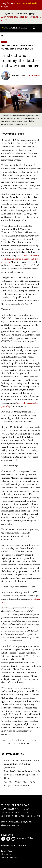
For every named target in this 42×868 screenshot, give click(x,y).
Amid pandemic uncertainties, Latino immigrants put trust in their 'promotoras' (21, 764)
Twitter (8, 839)
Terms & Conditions (9, 858)
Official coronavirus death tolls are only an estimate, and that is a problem (21, 259)
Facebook (3, 839)
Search (32, 26)
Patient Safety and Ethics (18, 744)
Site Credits (6, 854)
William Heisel (33, 76)
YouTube (13, 839)
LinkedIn (31, 838)
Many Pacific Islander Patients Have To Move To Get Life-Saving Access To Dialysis (22, 775)
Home (2, 36)
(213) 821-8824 (13, 825)
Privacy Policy (7, 851)
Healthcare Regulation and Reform (23, 740)
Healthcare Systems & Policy (18, 46)
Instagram (21, 838)
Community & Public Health (18, 49)
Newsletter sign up (13, 846)
